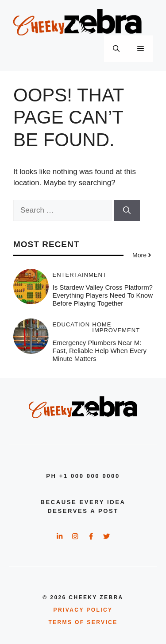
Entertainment (80, 275)
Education (71, 325)
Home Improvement (116, 327)
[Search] (127, 210)
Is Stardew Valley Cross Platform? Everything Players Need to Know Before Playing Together (103, 295)
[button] (116, 49)
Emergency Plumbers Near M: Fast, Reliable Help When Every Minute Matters (100, 351)
